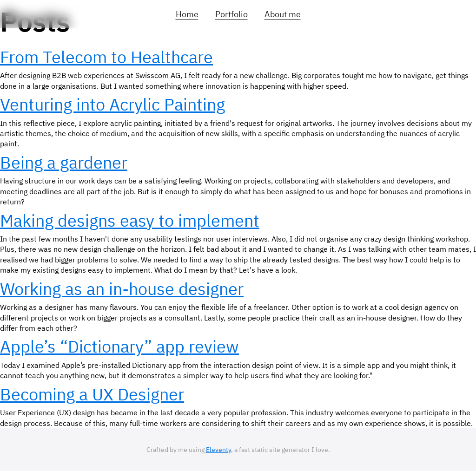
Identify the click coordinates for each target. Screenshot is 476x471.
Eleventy (218, 449)
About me (283, 14)
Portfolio (231, 14)
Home (187, 14)
